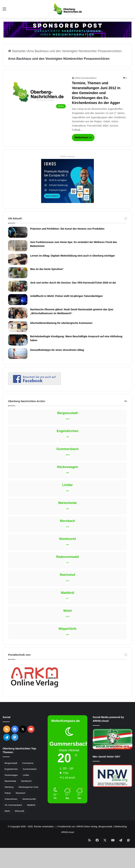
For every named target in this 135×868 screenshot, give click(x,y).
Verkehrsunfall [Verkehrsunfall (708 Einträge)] (29, 799)
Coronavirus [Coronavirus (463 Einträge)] (28, 763)
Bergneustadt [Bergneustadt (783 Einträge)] (11, 763)
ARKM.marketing (67, 156)
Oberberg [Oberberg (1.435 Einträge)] (9, 787)
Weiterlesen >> (83, 137)
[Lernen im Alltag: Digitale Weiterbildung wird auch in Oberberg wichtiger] (18, 259)
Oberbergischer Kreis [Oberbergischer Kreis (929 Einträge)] (28, 787)
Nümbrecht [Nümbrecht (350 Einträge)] (26, 781)
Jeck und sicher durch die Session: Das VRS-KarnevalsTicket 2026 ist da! (73, 283)
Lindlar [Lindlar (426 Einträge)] (26, 775)
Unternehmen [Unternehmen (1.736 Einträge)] (11, 799)
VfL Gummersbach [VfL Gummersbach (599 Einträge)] (13, 805)
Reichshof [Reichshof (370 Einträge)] (20, 793)
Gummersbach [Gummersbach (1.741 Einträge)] (30, 769)
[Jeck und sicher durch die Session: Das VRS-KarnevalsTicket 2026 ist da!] (18, 286)
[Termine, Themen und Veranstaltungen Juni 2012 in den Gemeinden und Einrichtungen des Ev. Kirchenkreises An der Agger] (38, 93)
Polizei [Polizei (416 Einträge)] (8, 793)
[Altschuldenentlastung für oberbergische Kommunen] (18, 327)
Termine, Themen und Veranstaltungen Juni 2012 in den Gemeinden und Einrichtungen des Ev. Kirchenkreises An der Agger (96, 93)
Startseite (17, 51)
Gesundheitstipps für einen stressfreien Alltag (57, 350)
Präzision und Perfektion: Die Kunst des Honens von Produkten (67, 229)
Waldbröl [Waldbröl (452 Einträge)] (31, 805)
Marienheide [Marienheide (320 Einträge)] (10, 781)
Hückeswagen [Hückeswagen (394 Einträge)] (11, 775)
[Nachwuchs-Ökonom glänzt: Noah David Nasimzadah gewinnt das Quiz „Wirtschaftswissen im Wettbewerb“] (18, 313)
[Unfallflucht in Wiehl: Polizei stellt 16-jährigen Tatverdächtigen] (18, 300)
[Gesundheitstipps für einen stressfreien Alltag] (18, 353)
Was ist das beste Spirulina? (47, 269)
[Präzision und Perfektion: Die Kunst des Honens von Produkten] (18, 232)
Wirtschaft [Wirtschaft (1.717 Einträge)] (19, 811)
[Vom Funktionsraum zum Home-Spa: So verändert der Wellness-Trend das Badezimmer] (18, 246)
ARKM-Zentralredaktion (86, 78)
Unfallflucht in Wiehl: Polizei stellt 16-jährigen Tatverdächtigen (66, 296)
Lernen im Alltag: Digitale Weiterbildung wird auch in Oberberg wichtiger (73, 256)
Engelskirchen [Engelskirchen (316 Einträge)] (11, 769)
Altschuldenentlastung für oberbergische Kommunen (61, 323)
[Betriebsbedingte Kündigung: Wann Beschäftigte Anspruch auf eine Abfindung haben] (18, 340)
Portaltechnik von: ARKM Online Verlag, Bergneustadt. (85, 827)
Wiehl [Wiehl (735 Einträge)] (7, 811)
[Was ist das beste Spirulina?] (18, 273)
